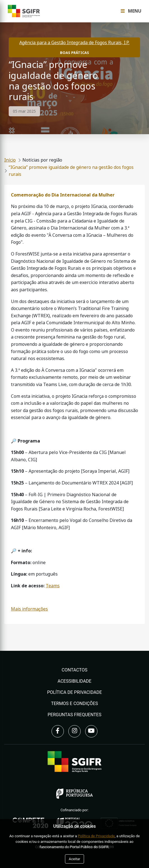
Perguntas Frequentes (74, 715)
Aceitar (74, 859)
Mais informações (29, 609)
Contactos (74, 670)
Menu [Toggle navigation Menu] (131, 11)
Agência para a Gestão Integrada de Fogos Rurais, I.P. (74, 43)
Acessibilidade (75, 681)
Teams (53, 586)
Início (10, 160)
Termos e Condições (74, 703)
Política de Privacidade (74, 692)
